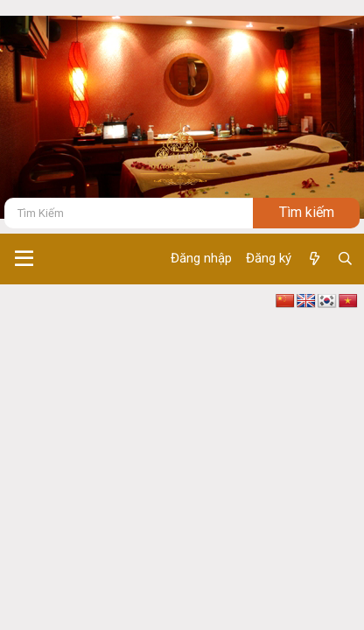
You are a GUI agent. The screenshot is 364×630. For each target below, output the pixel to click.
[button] (24, 259)
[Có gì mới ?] (314, 259)
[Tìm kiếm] (129, 213)
